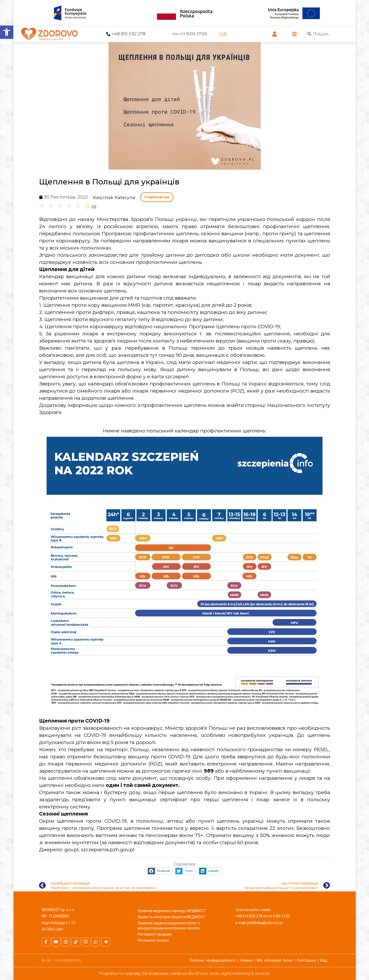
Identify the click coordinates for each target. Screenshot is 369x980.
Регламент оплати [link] (153, 940)
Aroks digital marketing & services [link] (240, 973)
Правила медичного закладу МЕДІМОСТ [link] (172, 911)
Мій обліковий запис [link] (275, 960)
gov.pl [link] (72, 850)
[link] (7, 32)
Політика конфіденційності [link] (212, 960)
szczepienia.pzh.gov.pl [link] (108, 850)
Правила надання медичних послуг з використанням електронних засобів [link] (169, 926)
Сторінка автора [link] (157, 197)
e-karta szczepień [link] (168, 377)
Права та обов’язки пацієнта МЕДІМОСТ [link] (172, 917)
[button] (160, 871)
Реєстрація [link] (306, 960)
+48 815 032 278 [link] (129, 34)
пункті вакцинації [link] (289, 771)
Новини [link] (246, 960)
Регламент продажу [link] (155, 934)
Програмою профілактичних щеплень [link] (150, 234)
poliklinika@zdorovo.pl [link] (265, 923)
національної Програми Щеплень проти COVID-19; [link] (217, 327)
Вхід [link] (324, 960)
